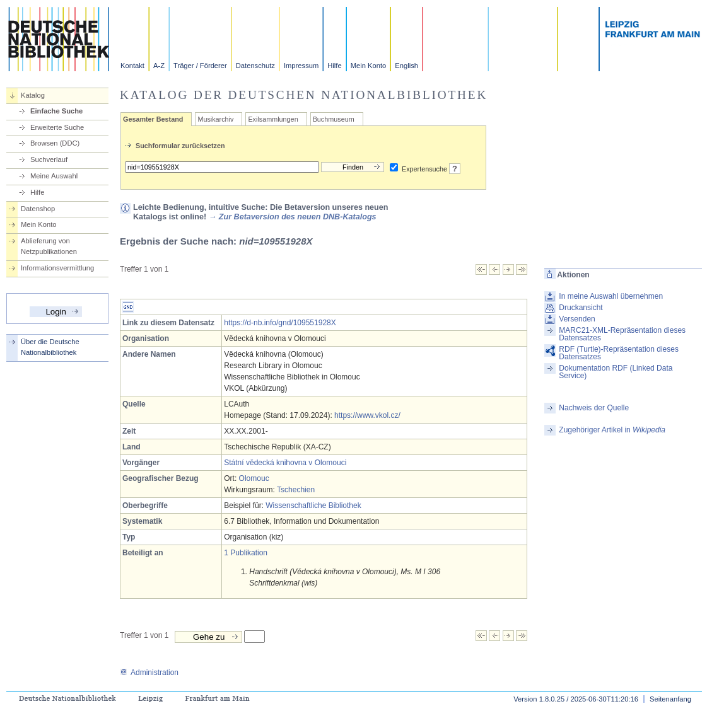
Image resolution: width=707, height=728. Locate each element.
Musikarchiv (215, 119)
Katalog (33, 95)
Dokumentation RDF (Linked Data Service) (616, 372)
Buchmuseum (334, 119)
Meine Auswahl (54, 176)
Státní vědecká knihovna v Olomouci (285, 463)
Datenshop (38, 209)
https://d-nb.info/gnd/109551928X (280, 323)
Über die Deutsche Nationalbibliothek (50, 347)
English (406, 66)
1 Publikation (246, 553)
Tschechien (296, 490)
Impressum (301, 66)
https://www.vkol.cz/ (367, 415)
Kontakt (132, 66)
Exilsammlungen (273, 119)
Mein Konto (369, 66)
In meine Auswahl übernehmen (611, 296)
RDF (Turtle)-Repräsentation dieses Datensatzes (619, 353)
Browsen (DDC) (55, 143)
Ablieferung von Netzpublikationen (49, 246)
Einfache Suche (56, 111)
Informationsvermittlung (57, 268)
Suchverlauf (49, 159)
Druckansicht (581, 308)
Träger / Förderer (200, 66)
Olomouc (254, 478)
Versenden (577, 319)
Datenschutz (255, 66)
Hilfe (334, 66)
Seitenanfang (670, 699)
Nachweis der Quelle (594, 408)
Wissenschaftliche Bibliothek (313, 506)
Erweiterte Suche (57, 127)
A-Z (159, 66)
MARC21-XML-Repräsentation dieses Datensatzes (622, 334)
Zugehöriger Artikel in (612, 430)
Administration (149, 673)
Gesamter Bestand (153, 119)
